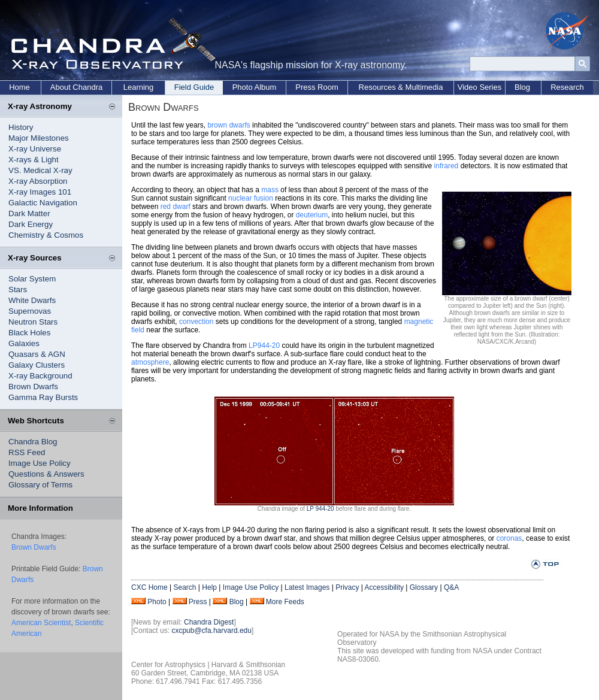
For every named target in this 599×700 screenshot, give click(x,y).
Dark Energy (31, 224)
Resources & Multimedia (401, 87)
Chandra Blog (33, 442)
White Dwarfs (32, 300)
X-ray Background (40, 376)
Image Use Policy (40, 463)
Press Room (317, 87)
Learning (139, 87)
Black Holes (29, 333)
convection (196, 322)
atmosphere (150, 362)
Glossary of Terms (40, 485)
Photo (157, 602)
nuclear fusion (251, 198)
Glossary (424, 587)
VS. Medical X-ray (40, 170)
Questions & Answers (46, 474)
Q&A (451, 587)
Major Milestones (39, 138)
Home (19, 87)
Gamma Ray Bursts (43, 397)
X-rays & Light (34, 160)
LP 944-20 (320, 509)
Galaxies (24, 343)
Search (184, 587)
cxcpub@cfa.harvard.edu (211, 631)
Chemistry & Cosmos (46, 235)
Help (209, 587)
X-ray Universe (35, 149)
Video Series (479, 87)
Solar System (32, 279)
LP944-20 (264, 346)
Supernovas (30, 311)
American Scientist (41, 623)
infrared (447, 166)
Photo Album (255, 87)
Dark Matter (29, 213)
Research (567, 87)
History (21, 127)
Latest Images (307, 587)
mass (270, 190)
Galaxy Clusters (37, 365)
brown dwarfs (229, 125)
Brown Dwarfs (33, 387)
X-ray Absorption (38, 181)
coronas (509, 538)
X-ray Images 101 (40, 192)
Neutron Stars (33, 322)
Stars (18, 290)
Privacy (347, 587)
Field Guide (194, 87)
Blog (522, 87)
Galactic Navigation (43, 203)
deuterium (312, 215)
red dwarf (176, 207)
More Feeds (285, 602)
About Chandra (76, 87)
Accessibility (384, 587)
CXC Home (149, 587)
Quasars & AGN (37, 354)
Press (198, 602)
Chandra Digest (209, 622)
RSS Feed (27, 452)
